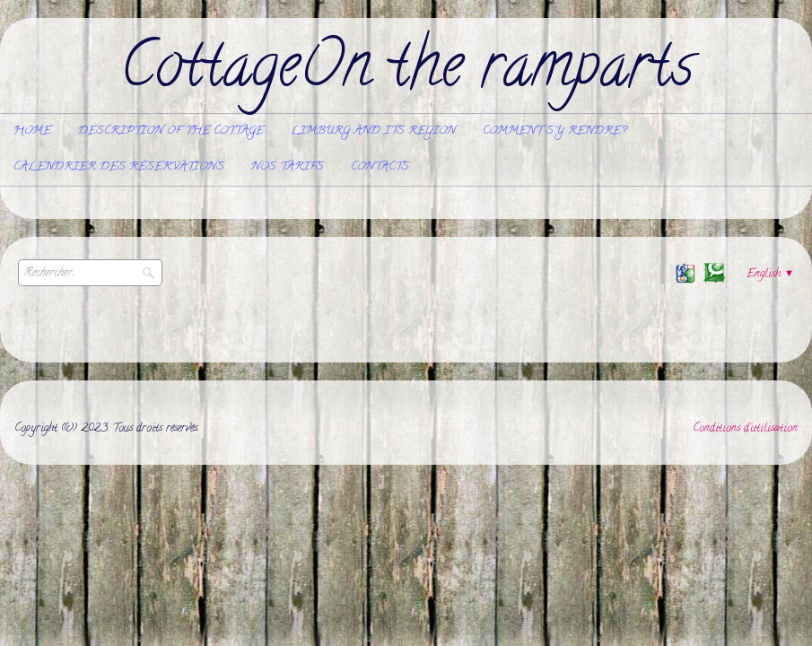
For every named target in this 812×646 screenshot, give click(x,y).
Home (32, 131)
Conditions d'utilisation (745, 428)
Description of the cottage (171, 131)
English (770, 274)
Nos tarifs (288, 167)
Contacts (380, 167)
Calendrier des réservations (119, 167)
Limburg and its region (373, 131)
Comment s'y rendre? (554, 131)
